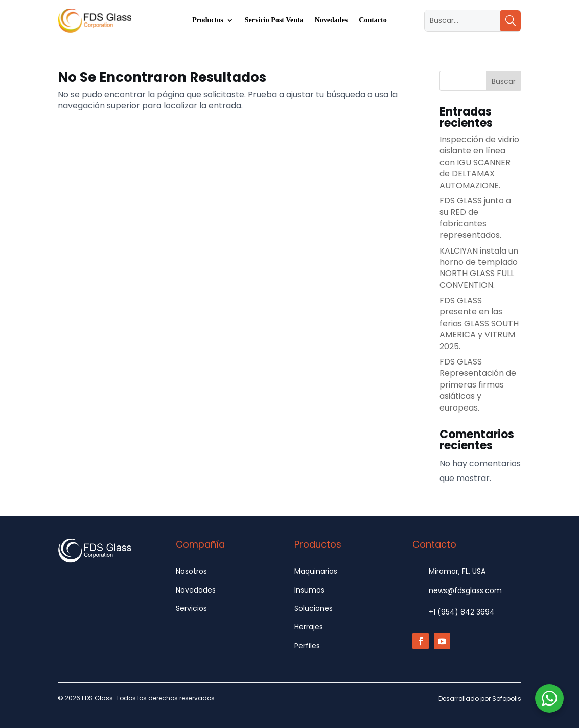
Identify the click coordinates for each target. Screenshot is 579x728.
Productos (207, 20)
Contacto (373, 20)
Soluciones (314, 608)
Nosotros (191, 571)
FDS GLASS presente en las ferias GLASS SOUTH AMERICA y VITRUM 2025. (479, 323)
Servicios (191, 608)
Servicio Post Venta (274, 20)
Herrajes (309, 627)
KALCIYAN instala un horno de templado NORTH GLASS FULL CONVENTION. (479, 268)
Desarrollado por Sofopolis (480, 699)
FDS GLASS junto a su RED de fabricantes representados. (475, 218)
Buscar (504, 81)
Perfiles (307, 646)
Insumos (309, 590)
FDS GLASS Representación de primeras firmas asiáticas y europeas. (478, 385)
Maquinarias (316, 571)
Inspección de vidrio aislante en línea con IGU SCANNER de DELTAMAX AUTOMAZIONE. (479, 162)
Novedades (331, 20)
